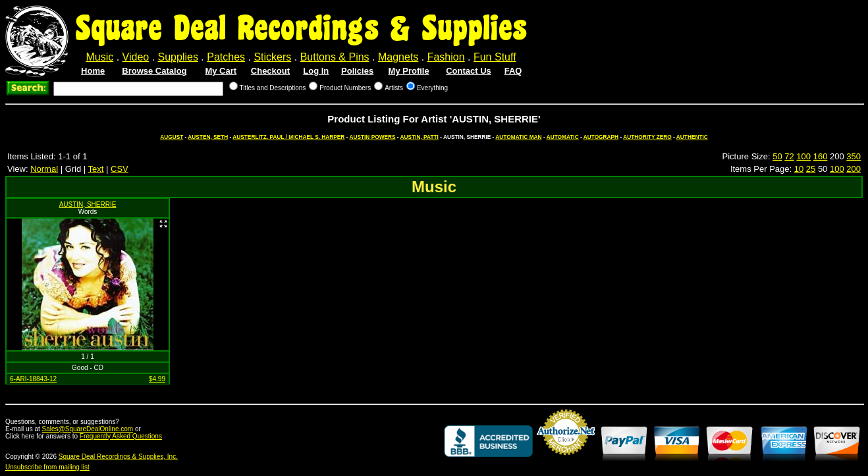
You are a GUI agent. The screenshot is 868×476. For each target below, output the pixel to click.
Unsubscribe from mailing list (47, 467)
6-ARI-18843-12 (33, 379)
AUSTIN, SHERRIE (88, 204)
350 (854, 156)
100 (803, 156)
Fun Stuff (495, 57)
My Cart (221, 71)
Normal (44, 169)
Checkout (270, 71)
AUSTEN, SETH (208, 137)
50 (777, 156)
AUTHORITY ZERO (647, 137)
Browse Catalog (154, 71)
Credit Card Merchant (566, 460)
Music (99, 57)
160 (821, 156)
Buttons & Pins (335, 57)
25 (811, 169)
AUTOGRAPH (601, 137)
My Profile (409, 71)
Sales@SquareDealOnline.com (88, 429)
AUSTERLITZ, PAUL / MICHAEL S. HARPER (288, 137)
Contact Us (469, 71)
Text (96, 169)
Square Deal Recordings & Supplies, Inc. (118, 457)
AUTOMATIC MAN (518, 137)
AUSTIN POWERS (372, 137)
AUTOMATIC (563, 137)
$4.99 (157, 379)
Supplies (178, 57)
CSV (120, 169)
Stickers (272, 57)
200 (854, 169)
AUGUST (172, 137)
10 (799, 169)
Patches (226, 57)
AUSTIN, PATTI (420, 137)
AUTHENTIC (692, 137)
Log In (316, 71)
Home (93, 71)
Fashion (446, 57)
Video (136, 57)
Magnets (398, 57)
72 (789, 156)
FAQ (513, 71)
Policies (357, 71)
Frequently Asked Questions (121, 436)
